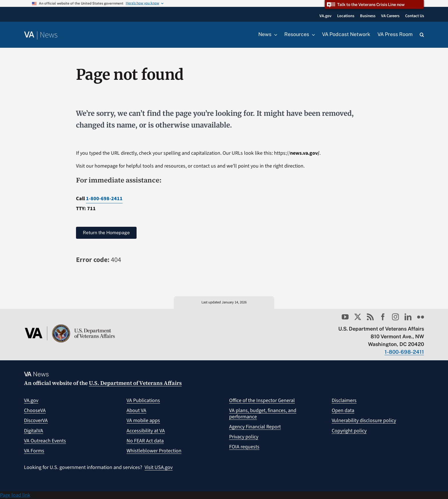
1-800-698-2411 (104, 199)
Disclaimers (344, 400)
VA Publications (143, 400)
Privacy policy (244, 437)
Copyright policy (349, 431)
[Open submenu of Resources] (312, 35)
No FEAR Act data (145, 441)
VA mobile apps (143, 421)
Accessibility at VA (146, 431)
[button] (422, 35)
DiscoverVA (36, 421)
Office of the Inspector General (262, 400)
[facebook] (383, 317)
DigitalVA (34, 431)
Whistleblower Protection (154, 451)
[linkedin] (408, 317)
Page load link (15, 495)
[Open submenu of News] (274, 35)
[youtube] (345, 317)
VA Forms (34, 451)
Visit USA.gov (159, 467)
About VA (136, 410)
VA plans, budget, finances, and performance (263, 414)
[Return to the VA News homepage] (41, 35)
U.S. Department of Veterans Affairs (135, 383)
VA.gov (31, 400)
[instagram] (395, 317)
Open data (343, 410)
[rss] (370, 317)
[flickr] (421, 317)
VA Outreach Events (45, 441)
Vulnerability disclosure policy (364, 421)
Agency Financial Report (255, 427)
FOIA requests (244, 447)
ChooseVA (35, 410)
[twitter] (358, 317)
